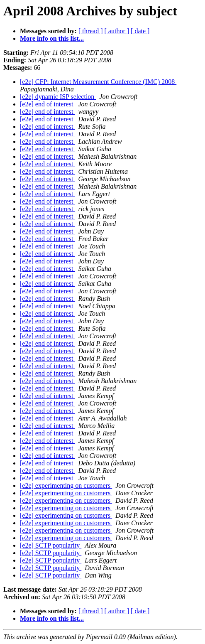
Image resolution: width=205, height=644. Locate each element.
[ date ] (140, 31)
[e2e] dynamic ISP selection (58, 97)
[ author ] (117, 31)
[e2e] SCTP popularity (51, 545)
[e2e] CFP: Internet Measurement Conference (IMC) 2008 (98, 82)
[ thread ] (91, 31)
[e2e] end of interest (47, 104)
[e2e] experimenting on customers (66, 485)
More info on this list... (52, 38)
